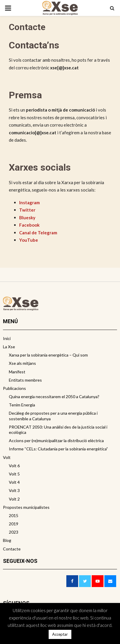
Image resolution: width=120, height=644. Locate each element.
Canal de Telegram (38, 233)
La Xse (9, 347)
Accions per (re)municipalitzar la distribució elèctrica (56, 440)
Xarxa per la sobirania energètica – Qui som (48, 355)
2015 (14, 515)
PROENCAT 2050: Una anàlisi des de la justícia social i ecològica (58, 430)
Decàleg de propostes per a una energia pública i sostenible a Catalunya (53, 416)
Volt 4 (14, 482)
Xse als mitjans (22, 363)
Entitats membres (25, 380)
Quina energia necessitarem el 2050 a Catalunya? (54, 397)
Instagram (29, 202)
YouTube (29, 240)
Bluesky (27, 218)
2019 (14, 524)
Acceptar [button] (60, 634)
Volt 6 (14, 466)
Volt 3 (14, 490)
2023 (14, 532)
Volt (7, 457)
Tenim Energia (22, 405)
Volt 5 (14, 474)
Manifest (17, 372)
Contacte (12, 549)
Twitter (27, 210)
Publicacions (14, 388)
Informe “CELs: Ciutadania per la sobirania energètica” (58, 449)
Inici (7, 338)
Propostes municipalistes (26, 507)
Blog (7, 540)
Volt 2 (14, 499)
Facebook (29, 225)
